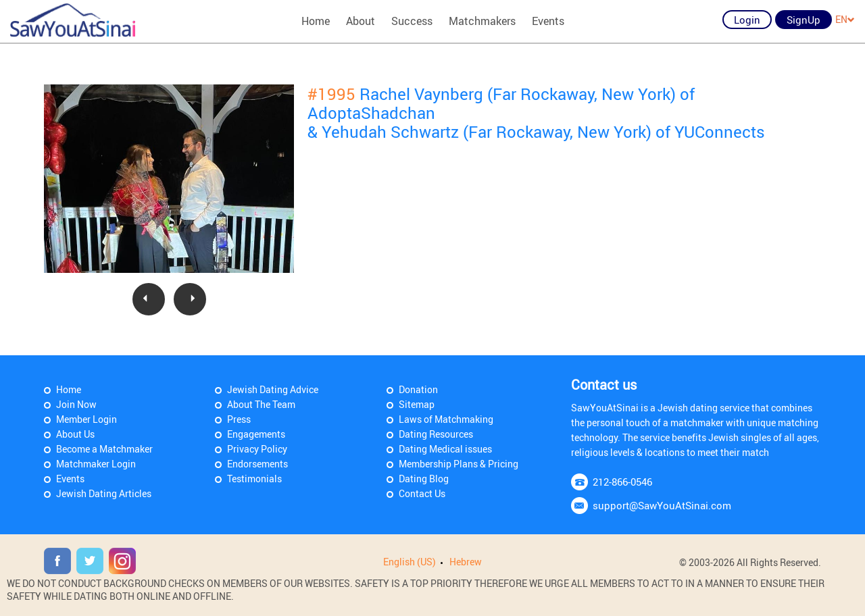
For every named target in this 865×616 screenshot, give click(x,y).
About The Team (261, 404)
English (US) (410, 562)
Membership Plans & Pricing (459, 464)
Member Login (86, 419)
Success (412, 21)
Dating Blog (424, 479)
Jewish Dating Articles (104, 493)
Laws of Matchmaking (446, 419)
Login (747, 20)
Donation (418, 389)
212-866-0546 (622, 482)
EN (845, 19)
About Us (75, 434)
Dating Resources (436, 434)
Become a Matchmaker (104, 449)
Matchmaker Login (96, 464)
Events (548, 21)
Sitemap (417, 404)
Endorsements (257, 464)
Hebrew (466, 562)
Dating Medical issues (445, 449)
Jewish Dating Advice (273, 389)
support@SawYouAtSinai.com (662, 505)
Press (239, 419)
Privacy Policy (257, 449)
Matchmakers (482, 21)
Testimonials (254, 479)
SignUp (804, 20)
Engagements (256, 434)
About (361, 21)
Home (316, 21)
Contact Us (422, 493)
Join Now (76, 404)
